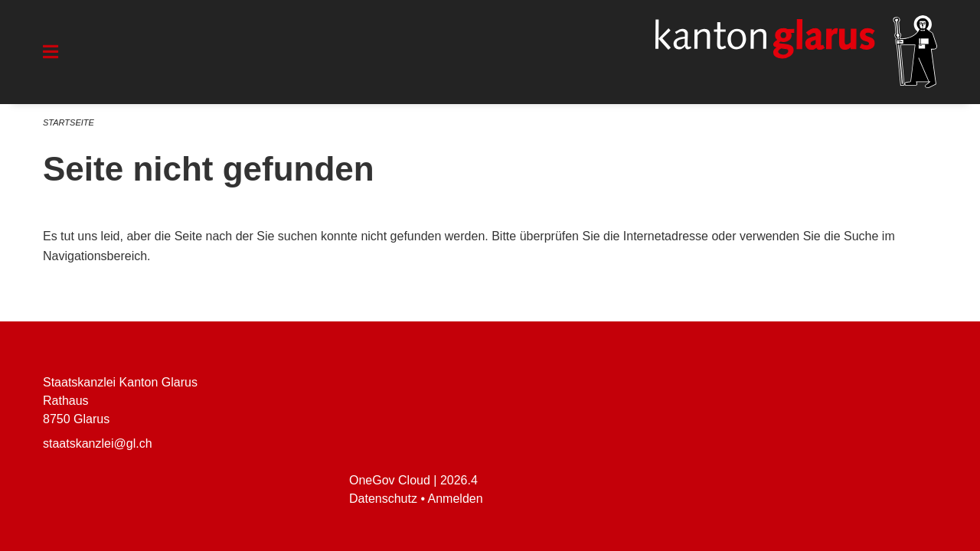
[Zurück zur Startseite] (796, 52)
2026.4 (459, 480)
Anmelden (456, 499)
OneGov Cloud (390, 480)
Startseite (69, 122)
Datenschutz (383, 499)
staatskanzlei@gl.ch (98, 443)
